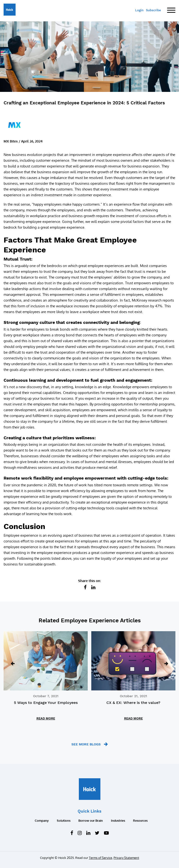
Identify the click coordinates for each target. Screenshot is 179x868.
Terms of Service (101, 858)
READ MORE (46, 718)
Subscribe (153, 10)
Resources (140, 820)
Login (139, 10)
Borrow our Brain (91, 820)
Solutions (64, 820)
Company (42, 820)
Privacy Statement (126, 858)
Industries (118, 820)
